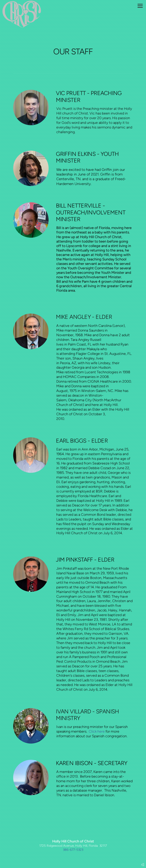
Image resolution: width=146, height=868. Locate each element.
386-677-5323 (73, 850)
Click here (97, 731)
